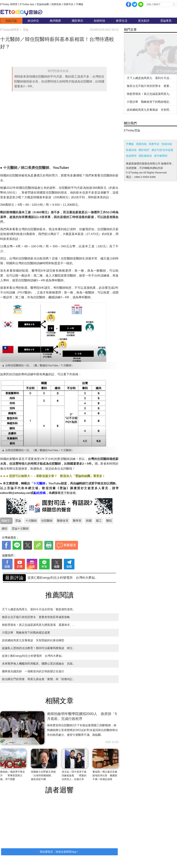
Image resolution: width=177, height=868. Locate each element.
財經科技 (100, 21)
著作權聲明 (161, 156)
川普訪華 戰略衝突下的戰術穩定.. (149, 102)
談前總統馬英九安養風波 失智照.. (149, 110)
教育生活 (122, 21)
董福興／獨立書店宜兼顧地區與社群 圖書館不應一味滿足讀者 (105, 775)
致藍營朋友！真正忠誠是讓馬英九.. (149, 94)
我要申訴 (68, 4)
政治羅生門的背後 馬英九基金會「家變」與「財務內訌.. (38, 679)
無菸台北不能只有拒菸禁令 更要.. (149, 86)
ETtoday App (27, 4)
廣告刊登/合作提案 (162, 150)
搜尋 (174, 4)
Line (141, 4)
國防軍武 (77, 21)
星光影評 (144, 21)
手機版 (80, 4)
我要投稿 (56, 4)
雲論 (23, 12)
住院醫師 (47, 521)
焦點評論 (11, 21)
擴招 (4, 529)
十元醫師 (31, 521)
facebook (129, 4)
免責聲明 (131, 156)
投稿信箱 (167, 144)
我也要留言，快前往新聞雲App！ (59, 852)
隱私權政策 (145, 156)
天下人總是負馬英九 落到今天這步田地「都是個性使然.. (38, 609)
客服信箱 (131, 150)
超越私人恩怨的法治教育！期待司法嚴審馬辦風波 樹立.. (38, 648)
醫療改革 (63, 521)
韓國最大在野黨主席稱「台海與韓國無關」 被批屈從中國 (43, 775)
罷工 (99, 521)
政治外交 (33, 21)
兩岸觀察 (55, 21)
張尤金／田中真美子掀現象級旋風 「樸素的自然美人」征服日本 (74, 775)
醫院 (109, 521)
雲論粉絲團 (43, 4)
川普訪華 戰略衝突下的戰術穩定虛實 (26, 633)
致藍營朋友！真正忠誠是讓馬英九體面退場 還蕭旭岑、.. (68, 578)
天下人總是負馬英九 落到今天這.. (149, 78)
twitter (135, 4)
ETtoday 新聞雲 (9, 4)
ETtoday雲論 (132, 130)
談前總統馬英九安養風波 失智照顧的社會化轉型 (33, 640)
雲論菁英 (166, 21)
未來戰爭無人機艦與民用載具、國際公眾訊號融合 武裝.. (38, 664)
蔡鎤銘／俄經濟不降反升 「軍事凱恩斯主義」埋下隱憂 (13, 775)
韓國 (89, 521)
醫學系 (77, 521)
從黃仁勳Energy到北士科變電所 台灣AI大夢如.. (33, 656)
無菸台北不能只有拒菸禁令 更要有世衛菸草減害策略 (36, 617)
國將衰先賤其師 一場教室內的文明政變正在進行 (33, 671)
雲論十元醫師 (20, 529)
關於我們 (144, 150)
